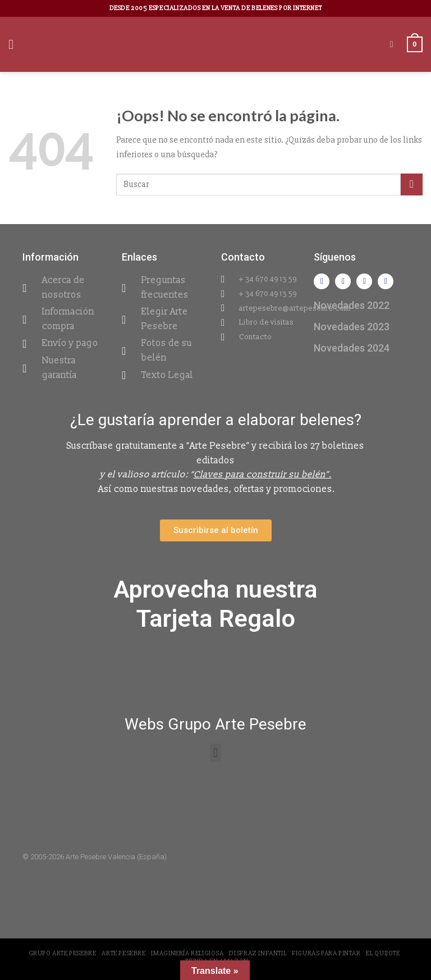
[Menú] (15, 44)
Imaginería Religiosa (187, 953)
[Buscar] (395, 44)
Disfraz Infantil (258, 953)
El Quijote (383, 953)
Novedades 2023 (352, 327)
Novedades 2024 (352, 348)
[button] (215, 753)
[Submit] (412, 184)
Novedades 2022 (352, 305)
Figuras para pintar (326, 953)
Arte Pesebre (123, 953)
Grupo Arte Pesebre (63, 953)
